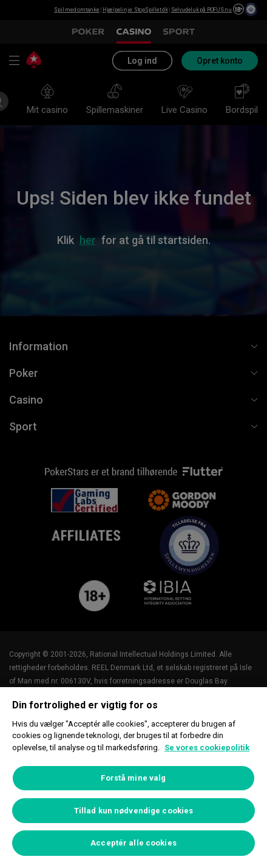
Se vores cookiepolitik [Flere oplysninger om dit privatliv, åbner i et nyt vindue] (207, 748)
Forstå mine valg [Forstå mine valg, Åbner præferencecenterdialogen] (133, 778)
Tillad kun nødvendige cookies (134, 811)
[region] (133, 778)
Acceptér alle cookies (133, 843)
